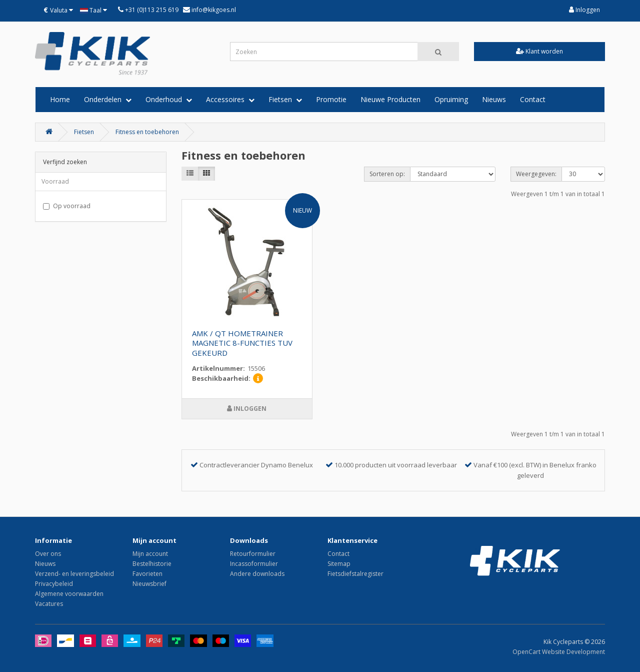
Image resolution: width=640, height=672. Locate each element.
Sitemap (339, 564)
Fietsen (285, 99)
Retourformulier (253, 554)
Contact (533, 99)
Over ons (48, 554)
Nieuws (494, 99)
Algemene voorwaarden (69, 594)
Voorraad (55, 181)
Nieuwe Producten (390, 99)
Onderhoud (169, 99)
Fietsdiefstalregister (355, 574)
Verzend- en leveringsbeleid (74, 574)
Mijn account (150, 554)
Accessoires (230, 99)
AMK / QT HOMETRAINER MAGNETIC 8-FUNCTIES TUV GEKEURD (242, 343)
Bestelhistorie (152, 564)
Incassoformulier (254, 564)
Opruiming (451, 99)
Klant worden (539, 51)
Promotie (331, 99)
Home (60, 99)
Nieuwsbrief (149, 584)
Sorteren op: (387, 174)
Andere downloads (257, 574)
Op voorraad (67, 206)
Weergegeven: (536, 174)
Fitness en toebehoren (147, 132)
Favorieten (147, 574)
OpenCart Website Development (559, 652)
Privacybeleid (54, 584)
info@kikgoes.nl (213, 10)
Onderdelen (108, 99)
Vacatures (49, 604)
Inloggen (584, 10)
